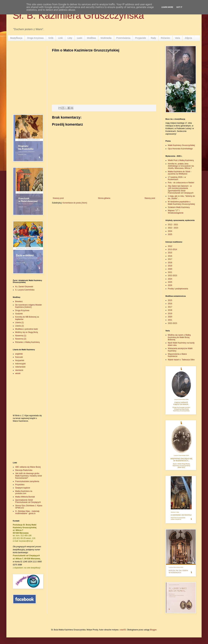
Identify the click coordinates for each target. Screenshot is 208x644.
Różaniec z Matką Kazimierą (27, 342)
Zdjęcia (188, 38)
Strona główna (104, 198)
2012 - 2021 (173, 225)
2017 (170, 259)
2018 (170, 263)
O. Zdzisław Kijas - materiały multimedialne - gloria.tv (27, 512)
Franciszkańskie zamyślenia (27, 481)
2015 (170, 253)
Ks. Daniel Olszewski (24, 287)
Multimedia (106, 38)
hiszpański (20, 360)
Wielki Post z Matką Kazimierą (181, 160)
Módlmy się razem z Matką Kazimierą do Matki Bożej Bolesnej (179, 337)
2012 (170, 246)
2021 (170, 272)
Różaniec (165, 38)
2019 (170, 266)
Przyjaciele (140, 38)
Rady (153, 38)
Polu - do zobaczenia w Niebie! (181, 183)
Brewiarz (19, 301)
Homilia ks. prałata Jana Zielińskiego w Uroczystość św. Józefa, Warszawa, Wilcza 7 (181, 166)
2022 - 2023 (173, 228)
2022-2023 (172, 276)
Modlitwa (91, 38)
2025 (170, 234)
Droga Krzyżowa (35, 38)
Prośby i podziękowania (178, 289)
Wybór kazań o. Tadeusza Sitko (181, 360)
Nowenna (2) (21, 339)
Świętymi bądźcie (23, 488)
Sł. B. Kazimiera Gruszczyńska (78, 15)
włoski (18, 373)
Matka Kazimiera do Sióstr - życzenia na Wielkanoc (180, 173)
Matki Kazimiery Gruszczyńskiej (181, 145)
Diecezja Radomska (24, 470)
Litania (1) (19, 322)
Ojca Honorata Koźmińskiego (180, 149)
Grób (51, 38)
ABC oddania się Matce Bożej (28, 467)
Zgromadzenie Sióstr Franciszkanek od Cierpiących (28, 501)
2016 (170, 256)
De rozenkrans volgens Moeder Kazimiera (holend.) (29, 306)
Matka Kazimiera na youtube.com (24, 492)
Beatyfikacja (16, 38)
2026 (170, 285)
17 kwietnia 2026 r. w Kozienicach (177, 178)
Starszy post (150, 198)
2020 (170, 269)
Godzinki (19, 314)
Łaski (80, 38)
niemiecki (19, 370)
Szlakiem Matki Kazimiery (179, 207)
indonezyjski (20, 364)
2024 (170, 231)
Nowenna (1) (21, 336)
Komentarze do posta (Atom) (75, 203)
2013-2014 (172, 249)
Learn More (167, 7)
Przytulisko (20, 485)
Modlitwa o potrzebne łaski (26, 329)
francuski (19, 357)
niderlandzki (20, 367)
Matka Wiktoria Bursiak (25, 497)
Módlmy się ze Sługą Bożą (26, 332)
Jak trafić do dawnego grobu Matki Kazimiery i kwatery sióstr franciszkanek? (29, 476)
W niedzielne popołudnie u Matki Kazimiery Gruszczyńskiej (181, 203)
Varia (177, 38)
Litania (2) (19, 326)
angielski (19, 354)
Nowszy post (58, 198)
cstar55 (123, 630)
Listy (70, 38)
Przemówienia (123, 38)
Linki (60, 38)
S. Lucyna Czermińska (25, 290)
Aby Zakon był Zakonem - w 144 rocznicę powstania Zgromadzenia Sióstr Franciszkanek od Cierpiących (181, 189)
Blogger (153, 630)
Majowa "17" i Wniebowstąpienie (176, 212)
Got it (179, 7)
